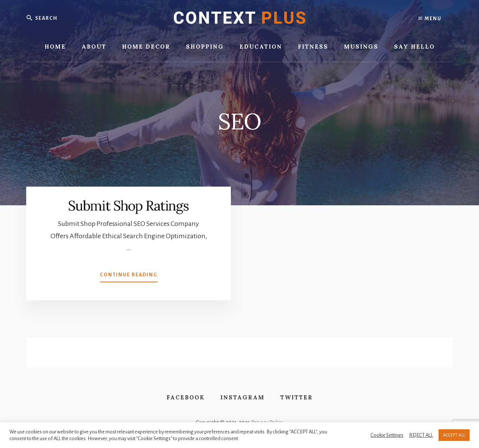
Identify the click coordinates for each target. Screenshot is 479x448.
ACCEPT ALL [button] (454, 435)
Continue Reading (129, 276)
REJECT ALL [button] (421, 435)
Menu (430, 19)
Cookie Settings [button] (387, 435)
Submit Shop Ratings (129, 206)
